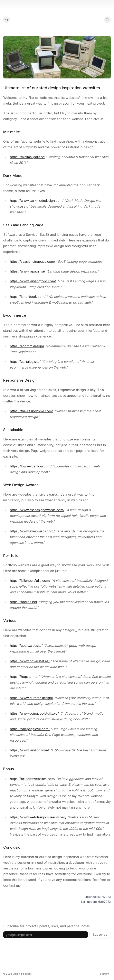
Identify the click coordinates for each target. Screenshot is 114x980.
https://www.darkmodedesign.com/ (37, 201)
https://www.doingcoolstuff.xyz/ (34, 713)
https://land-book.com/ (28, 297)
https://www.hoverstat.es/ (30, 661)
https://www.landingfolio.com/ (33, 281)
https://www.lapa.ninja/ (27, 271)
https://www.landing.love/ (29, 750)
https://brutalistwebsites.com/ (33, 779)
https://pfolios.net (23, 602)
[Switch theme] (104, 974)
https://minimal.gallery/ (27, 157)
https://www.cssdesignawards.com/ (37, 510)
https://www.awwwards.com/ (32, 531)
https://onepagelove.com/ (30, 729)
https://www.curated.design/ (31, 698)
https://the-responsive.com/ (31, 411)
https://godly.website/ (26, 646)
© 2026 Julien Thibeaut (17, 974)
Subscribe (100, 935)
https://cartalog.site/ (25, 362)
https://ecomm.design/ (27, 346)
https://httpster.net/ (25, 677)
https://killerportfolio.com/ (30, 581)
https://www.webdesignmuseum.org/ (38, 817)
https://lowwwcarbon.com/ (31, 466)
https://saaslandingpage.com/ (32, 261)
